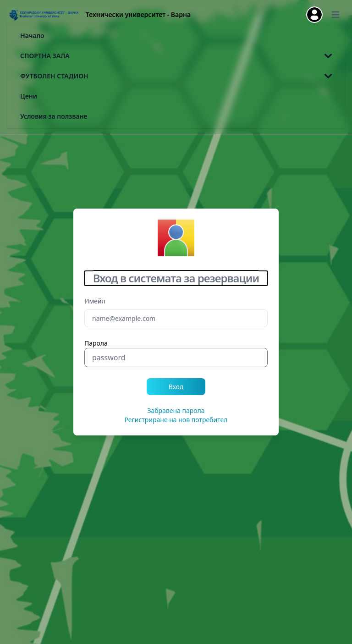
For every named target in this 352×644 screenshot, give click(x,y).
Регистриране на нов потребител (176, 420)
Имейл (95, 301)
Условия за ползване (54, 116)
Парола (96, 343)
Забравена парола (176, 410)
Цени (29, 96)
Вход (176, 387)
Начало (32, 36)
